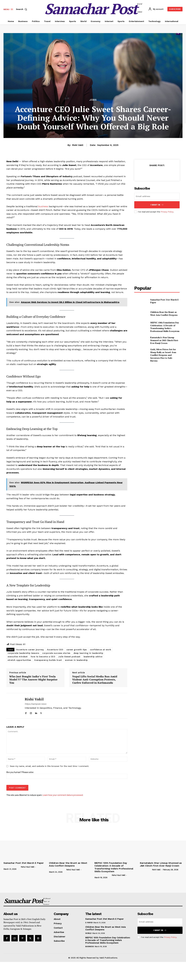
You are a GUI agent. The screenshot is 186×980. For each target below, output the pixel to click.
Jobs (93, 100)
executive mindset (18, 657)
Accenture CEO (55, 650)
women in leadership (76, 660)
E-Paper (89, 923)
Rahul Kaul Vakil (28, 867)
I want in (157, 205)
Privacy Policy (167, 212)
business (43, 206)
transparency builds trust (48, 660)
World (88, 933)
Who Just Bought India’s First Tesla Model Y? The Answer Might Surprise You (33, 680)
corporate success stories (56, 653)
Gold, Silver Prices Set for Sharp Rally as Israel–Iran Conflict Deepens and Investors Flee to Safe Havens (163, 355)
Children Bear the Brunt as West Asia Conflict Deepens (164, 313)
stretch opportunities (19, 660)
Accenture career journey (30, 650)
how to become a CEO (43, 657)
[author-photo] (12, 867)
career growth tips (77, 650)
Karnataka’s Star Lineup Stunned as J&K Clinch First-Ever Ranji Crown (164, 340)
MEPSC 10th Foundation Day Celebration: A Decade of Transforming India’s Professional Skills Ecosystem (165, 327)
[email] (157, 196)
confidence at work (101, 650)
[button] (22, 9)
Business (90, 946)
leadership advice (93, 657)
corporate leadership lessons (23, 653)
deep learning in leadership (88, 653)
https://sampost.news (35, 704)
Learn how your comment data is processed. (63, 795)
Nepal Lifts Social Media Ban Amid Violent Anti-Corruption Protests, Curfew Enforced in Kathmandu (95, 680)
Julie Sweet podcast (69, 657)
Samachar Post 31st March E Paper (164, 301)
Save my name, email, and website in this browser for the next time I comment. (49, 766)
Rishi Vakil (78, 145)
